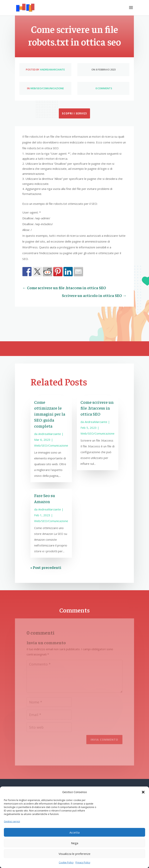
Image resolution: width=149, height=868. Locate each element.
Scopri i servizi (74, 113)
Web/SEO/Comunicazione (47, 88)
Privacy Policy (83, 862)
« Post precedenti (46, 567)
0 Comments (104, 88)
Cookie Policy (66, 862)
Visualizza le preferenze (74, 854)
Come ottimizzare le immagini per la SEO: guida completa (50, 414)
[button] (143, 792)
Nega (75, 843)
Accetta (74, 832)
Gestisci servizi (12, 821)
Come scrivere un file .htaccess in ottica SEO (97, 408)
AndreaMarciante (52, 69)
